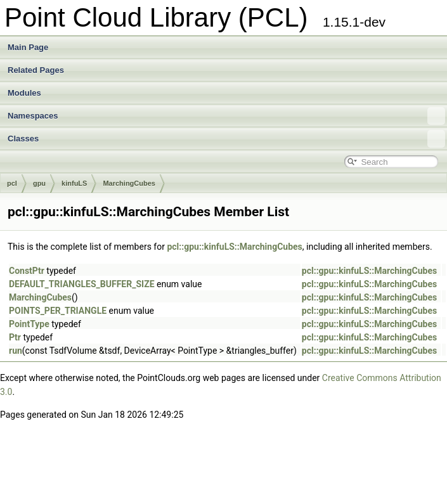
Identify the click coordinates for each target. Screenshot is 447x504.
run (16, 351)
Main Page (28, 47)
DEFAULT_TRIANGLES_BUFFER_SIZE (82, 284)
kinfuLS (74, 183)
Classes (226, 139)
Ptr (15, 337)
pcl (12, 183)
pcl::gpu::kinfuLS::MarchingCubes (234, 247)
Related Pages (36, 70)
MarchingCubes (129, 183)
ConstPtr (27, 271)
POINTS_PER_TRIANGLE (58, 311)
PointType (29, 324)
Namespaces (226, 116)
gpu (39, 183)
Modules (24, 93)
